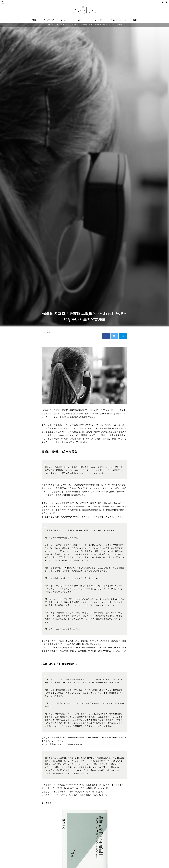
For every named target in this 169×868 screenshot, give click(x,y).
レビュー (81, 20)
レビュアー (99, 20)
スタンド (64, 20)
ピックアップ (48, 20)
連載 (135, 20)
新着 (34, 20)
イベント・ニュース (118, 20)
